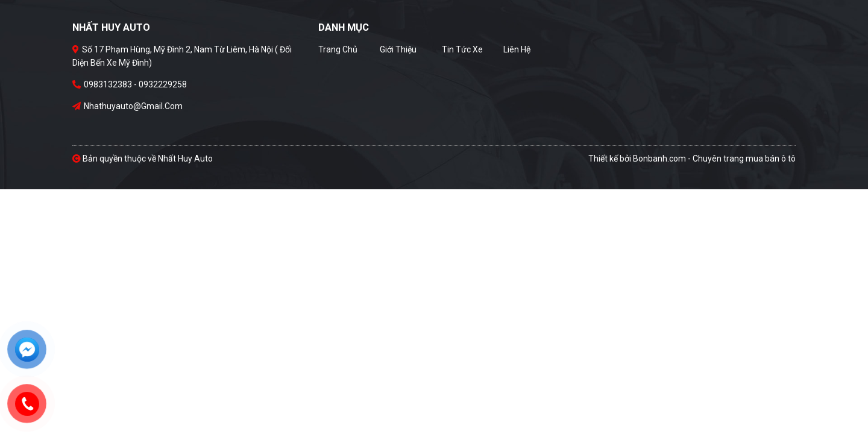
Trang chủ (338, 49)
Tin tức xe (462, 49)
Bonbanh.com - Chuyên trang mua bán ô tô (714, 159)
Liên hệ (517, 49)
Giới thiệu (398, 49)
